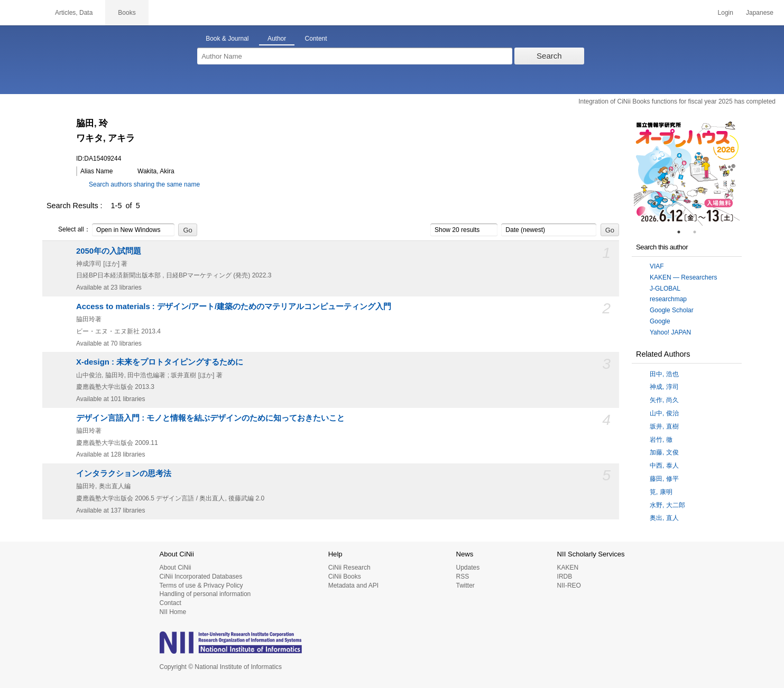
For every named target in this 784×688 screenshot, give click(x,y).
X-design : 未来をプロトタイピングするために (160, 362)
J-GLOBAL (665, 289)
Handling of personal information (205, 594)
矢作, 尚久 (664, 400)
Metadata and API (353, 585)
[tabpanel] (687, 173)
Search (549, 56)
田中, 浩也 (664, 374)
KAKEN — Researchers (683, 277)
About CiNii (176, 568)
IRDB (565, 577)
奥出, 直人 (664, 518)
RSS (462, 577)
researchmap (668, 299)
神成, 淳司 (664, 387)
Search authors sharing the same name (144, 184)
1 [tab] (683, 232)
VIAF (657, 266)
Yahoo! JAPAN (670, 332)
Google (660, 321)
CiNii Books (345, 577)
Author (277, 39)
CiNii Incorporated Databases (201, 577)
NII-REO (569, 585)
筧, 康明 (661, 492)
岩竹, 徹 (661, 440)
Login (726, 13)
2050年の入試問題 (109, 251)
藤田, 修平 (664, 479)
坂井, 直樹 (664, 426)
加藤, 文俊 (664, 452)
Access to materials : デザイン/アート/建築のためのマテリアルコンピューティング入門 (234, 306)
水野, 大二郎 (667, 505)
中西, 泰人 (664, 466)
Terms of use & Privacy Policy (201, 585)
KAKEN (568, 568)
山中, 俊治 (664, 413)
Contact (170, 603)
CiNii (21, 13)
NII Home (173, 612)
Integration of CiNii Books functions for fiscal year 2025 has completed (677, 101)
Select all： (68, 230)
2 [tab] (699, 232)
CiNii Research (349, 568)
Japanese (760, 13)
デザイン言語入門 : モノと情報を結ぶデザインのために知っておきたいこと (210, 418)
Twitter (465, 585)
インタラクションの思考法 (124, 473)
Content (316, 39)
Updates (468, 568)
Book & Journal (227, 39)
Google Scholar (672, 310)
